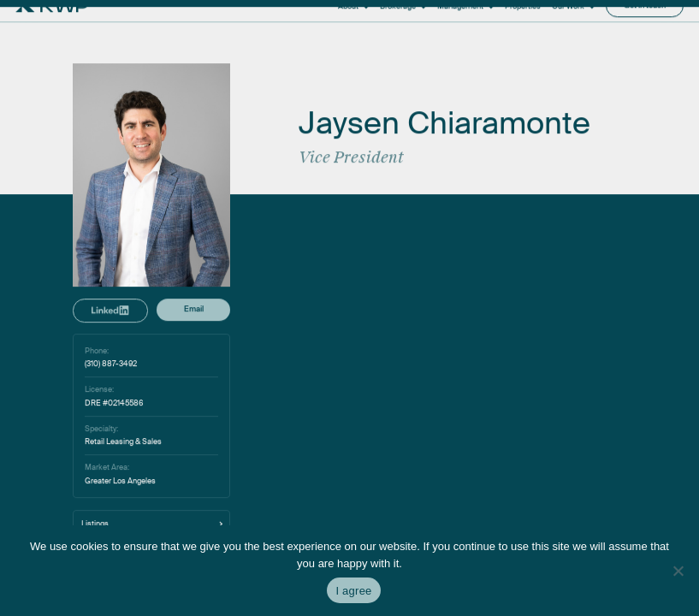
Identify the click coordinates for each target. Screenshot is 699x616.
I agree (353, 591)
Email (194, 409)
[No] (678, 571)
